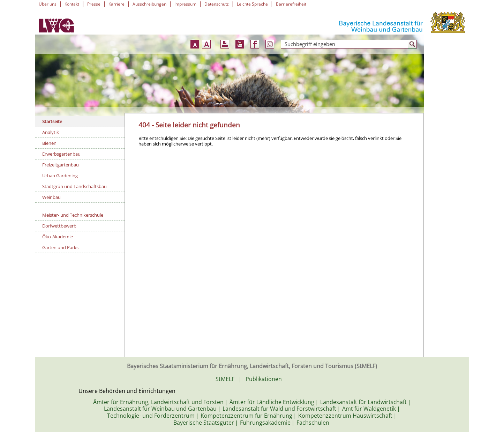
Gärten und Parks (60, 247)
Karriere (116, 4)
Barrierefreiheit (291, 4)
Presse (94, 4)
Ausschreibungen (149, 4)
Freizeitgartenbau (61, 165)
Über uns (48, 4)
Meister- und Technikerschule (73, 215)
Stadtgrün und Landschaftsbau (74, 186)
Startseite (52, 121)
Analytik (51, 132)
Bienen (49, 143)
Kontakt (72, 4)
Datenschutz (217, 4)
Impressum (185, 4)
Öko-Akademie (58, 237)
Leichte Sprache (252, 4)
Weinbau (51, 197)
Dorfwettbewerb (59, 226)
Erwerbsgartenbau (61, 154)
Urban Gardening (60, 176)
